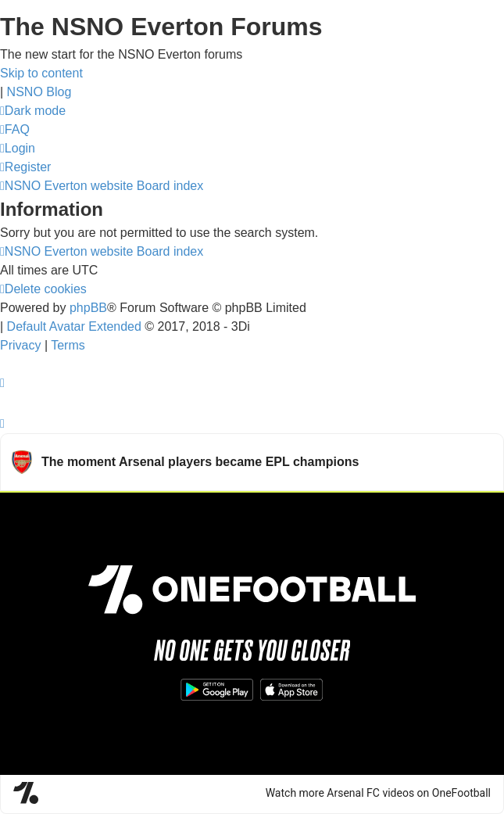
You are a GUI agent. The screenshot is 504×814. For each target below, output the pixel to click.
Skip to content (41, 73)
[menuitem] (15, 129)
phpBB (88, 308)
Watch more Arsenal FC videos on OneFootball (378, 793)
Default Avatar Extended (74, 326)
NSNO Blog (39, 92)
